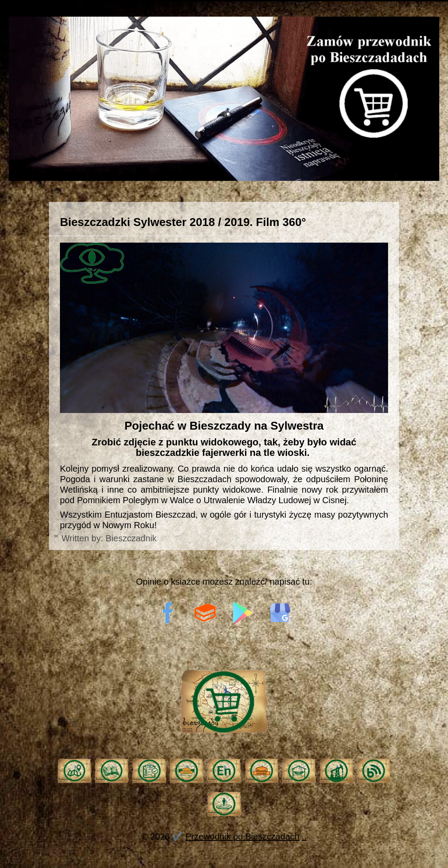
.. (304, 836)
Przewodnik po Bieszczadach (242, 836)
